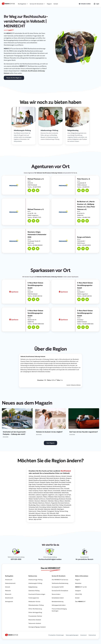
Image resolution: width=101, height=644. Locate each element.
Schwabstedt (67, 505)
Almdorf (64, 476)
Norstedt (68, 499)
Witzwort (58, 517)
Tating (39, 511)
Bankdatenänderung (58, 601)
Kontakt (56, 4)
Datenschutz (92, 635)
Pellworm (48, 503)
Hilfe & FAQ (78, 594)
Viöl (48, 513)
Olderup (57, 501)
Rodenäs (49, 505)
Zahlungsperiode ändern (59, 605)
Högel (45, 491)
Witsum (35, 517)
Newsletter (78, 583)
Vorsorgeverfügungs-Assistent (37, 627)
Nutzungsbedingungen (72, 635)
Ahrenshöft (37, 476)
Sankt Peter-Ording (58, 505)
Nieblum (68, 497)
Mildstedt (51, 497)
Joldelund (63, 491)
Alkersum (58, 476)
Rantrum (67, 503)
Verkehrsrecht (9, 598)
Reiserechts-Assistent (35, 620)
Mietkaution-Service (34, 601)
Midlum (45, 497)
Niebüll (31, 499)
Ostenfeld (67, 501)
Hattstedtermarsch (54, 489)
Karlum (31, 493)
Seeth (37, 507)
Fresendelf (39, 484)
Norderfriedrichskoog (52, 499)
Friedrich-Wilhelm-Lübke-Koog (52, 484)
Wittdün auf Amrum (49, 517)
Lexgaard (61, 495)
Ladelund (38, 495)
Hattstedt (45, 489)
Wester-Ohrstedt (48, 515)
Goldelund (49, 486)
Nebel (56, 497)
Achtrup (31, 476)
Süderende (47, 509)
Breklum (57, 480)
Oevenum (37, 501)
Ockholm (31, 501)
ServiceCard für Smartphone (60, 591)
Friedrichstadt (65, 484)
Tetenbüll (44, 511)
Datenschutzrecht (10, 583)
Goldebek (43, 486)
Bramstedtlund (44, 480)
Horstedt (67, 489)
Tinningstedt (50, 511)
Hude (30, 491)
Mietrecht (8, 591)
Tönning (57, 511)
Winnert (68, 515)
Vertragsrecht (9, 601)
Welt (57, 513)
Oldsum (62, 501)
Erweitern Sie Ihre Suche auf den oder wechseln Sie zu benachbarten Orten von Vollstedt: (50, 472)
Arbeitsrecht (9, 580)
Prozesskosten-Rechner (35, 616)
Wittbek (40, 517)
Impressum (84, 635)
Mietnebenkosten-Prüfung (36, 605)
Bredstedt (51, 480)
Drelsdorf (31, 482)
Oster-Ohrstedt (33, 503)
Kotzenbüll (32, 495)
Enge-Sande (32, 484)
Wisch (30, 517)
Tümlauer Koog (64, 511)
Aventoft (31, 478)
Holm (62, 489)
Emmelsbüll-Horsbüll (65, 482)
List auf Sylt (67, 495)
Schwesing (32, 507)
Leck (56, 495)
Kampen (69, 491)
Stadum (60, 507)
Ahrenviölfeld (51, 476)
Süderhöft (53, 509)
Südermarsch (33, 511)
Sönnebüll (40, 509)
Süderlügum (60, 509)
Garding (37, 486)
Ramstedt (61, 503)
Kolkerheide (65, 493)
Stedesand (66, 507)
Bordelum (63, 478)
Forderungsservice (34, 598)
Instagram (78, 591)
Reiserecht (8, 594)
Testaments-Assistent (35, 623)
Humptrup (35, 491)
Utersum (44, 513)
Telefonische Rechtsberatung (60, 583)
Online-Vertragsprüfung (35, 612)
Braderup (36, 480)
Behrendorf (43, 478)
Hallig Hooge (32, 489)
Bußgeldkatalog (33, 587)
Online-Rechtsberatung (35, 609)
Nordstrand (62, 499)
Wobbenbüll (64, 517)
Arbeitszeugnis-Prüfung (35, 583)
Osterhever (41, 503)
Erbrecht (8, 587)
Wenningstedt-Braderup (36, 515)
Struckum (31, 509)
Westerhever (57, 515)
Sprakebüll (54, 507)
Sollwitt (49, 507)
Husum (41, 491)
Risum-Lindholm (41, 505)
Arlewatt (69, 476)
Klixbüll (51, 493)
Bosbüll (31, 480)
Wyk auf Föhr (38, 519)
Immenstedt (57, 491)
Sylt (36, 509)
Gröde (64, 486)
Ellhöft (56, 482)
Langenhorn (51, 495)
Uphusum (38, 513)
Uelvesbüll (32, 513)
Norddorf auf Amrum (39, 499)
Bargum (37, 478)
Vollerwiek (53, 513)
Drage (68, 480)
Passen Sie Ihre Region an (14, 78)
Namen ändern (56, 594)
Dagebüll (63, 480)
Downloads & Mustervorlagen (37, 594)
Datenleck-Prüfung (34, 591)
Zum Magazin (50, 443)
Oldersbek (51, 501)
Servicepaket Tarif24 (58, 587)
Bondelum (56, 478)
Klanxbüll (46, 493)
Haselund (39, 489)
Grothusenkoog (57, 486)
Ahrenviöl (44, 476)
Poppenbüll (54, 503)
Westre (63, 515)
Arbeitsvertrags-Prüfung (35, 580)
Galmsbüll (32, 486)
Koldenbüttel (58, 493)
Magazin (49, 4)
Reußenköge (32, 505)
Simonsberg (43, 507)
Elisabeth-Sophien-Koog (47, 482)
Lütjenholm (39, 497)
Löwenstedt (32, 497)
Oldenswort (44, 501)
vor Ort (81, 587)
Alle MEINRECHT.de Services (60, 580)
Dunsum (37, 482)
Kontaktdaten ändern (58, 598)
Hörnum (50, 491)
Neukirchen (62, 497)
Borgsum (69, 478)
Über (80, 601)
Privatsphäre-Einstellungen (56, 635)
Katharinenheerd (38, 493)
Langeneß (44, 495)
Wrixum (31, 519)
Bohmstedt (50, 478)
